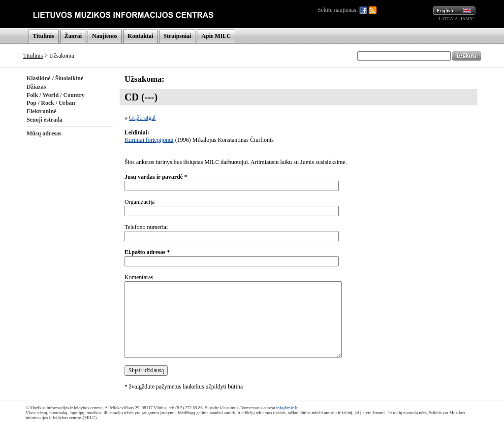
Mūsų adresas (44, 133)
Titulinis (44, 36)
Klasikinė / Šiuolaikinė (55, 78)
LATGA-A (448, 19)
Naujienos (105, 36)
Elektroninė (41, 111)
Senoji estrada (45, 120)
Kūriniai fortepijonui (149, 140)
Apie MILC (216, 36)
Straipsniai (177, 36)
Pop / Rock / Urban (51, 103)
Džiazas (36, 87)
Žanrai (73, 36)
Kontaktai (140, 36)
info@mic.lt (287, 408)
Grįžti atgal (142, 118)
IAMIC (467, 19)
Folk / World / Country (56, 95)
